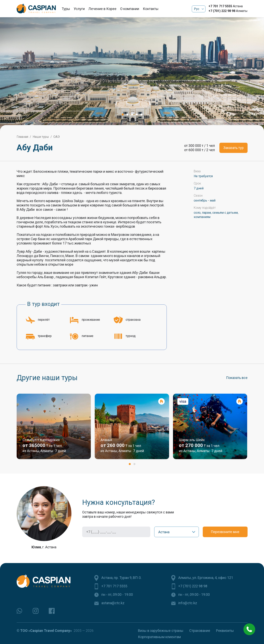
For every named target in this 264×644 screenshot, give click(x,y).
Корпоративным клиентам (159, 637)
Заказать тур (233, 148)
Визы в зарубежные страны (161, 631)
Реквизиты (225, 631)
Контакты (151, 9)
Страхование (200, 631)
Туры (66, 9)
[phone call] (249, 629)
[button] (123, 114)
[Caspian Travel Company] (36, 9)
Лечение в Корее (102, 9)
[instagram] (36, 611)
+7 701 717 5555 (220, 6)
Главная (22, 137)
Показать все (237, 378)
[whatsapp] (20, 611)
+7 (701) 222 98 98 (222, 11)
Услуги (79, 9)
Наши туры (41, 137)
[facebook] (52, 611)
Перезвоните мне (225, 532)
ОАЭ (57, 137)
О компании (130, 9)
